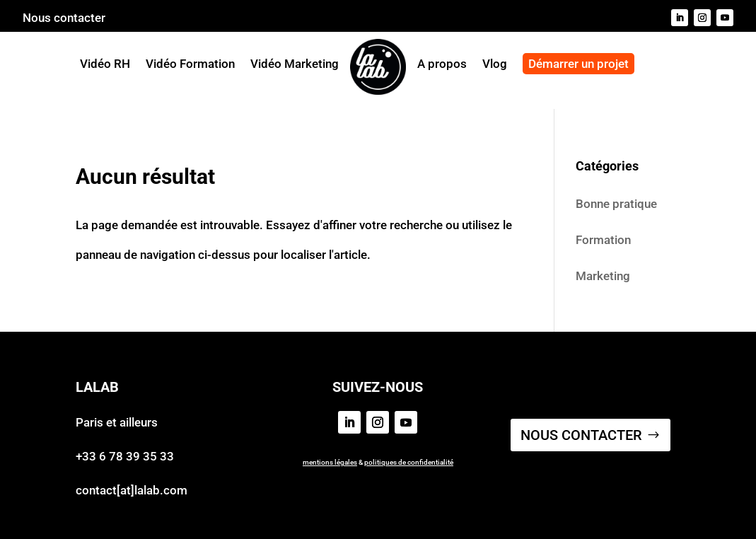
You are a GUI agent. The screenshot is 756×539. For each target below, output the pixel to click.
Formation (603, 240)
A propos (442, 65)
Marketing (603, 276)
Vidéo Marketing (295, 64)
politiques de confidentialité (409, 462)
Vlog (495, 65)
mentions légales (330, 462)
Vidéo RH (105, 64)
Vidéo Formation (190, 64)
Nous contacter (64, 19)
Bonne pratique (616, 204)
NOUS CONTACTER (581, 435)
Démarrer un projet (578, 64)
